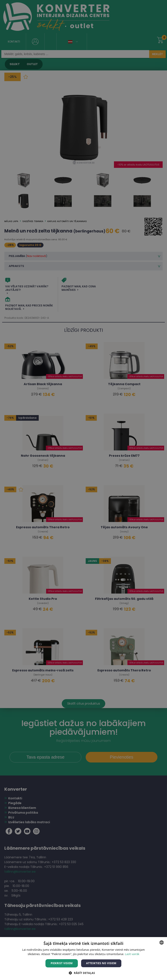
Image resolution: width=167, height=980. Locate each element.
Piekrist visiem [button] (62, 963)
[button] (83, 973)
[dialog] (83, 490)
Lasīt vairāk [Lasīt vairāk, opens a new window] (132, 954)
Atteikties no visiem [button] (101, 963)
